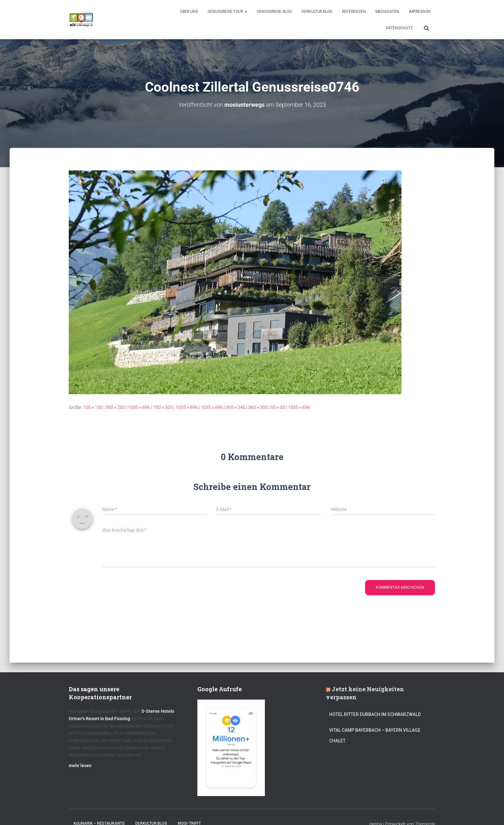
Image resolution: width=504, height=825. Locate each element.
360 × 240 (235, 407)
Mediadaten (387, 12)
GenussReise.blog (274, 12)
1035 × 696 (139, 407)
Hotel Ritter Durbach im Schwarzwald (375, 714)
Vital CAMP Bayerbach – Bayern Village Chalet (375, 736)
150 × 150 (93, 407)
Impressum (420, 12)
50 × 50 (278, 407)
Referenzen (354, 12)
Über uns (189, 12)
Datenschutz (399, 28)
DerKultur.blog (317, 12)
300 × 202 (115, 407)
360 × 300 (258, 407)
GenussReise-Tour (227, 12)
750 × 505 (163, 407)
